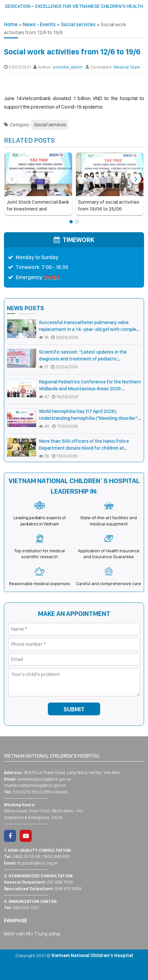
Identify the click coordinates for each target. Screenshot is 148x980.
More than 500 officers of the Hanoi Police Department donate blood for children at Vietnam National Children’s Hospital (84, 448)
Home (11, 24)
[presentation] (12, 179)
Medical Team (127, 67)
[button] (71, 222)
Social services (78, 24)
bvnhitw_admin (68, 67)
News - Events (39, 24)
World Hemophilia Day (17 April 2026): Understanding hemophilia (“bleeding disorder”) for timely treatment (89, 418)
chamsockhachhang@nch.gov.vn (35, 785)
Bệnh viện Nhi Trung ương (32, 934)
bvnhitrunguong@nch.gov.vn (44, 779)
